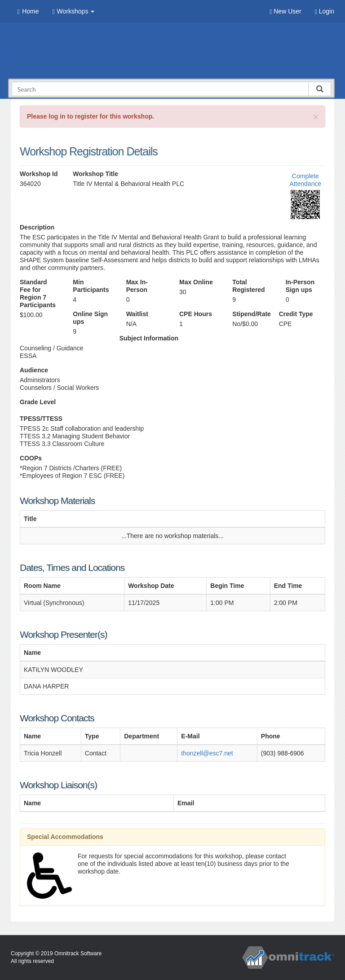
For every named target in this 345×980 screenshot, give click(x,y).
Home (28, 11)
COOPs (31, 458)
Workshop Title (95, 174)
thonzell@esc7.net (207, 753)
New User (285, 11)
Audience (34, 370)
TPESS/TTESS (41, 419)
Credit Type (296, 314)
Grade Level (38, 402)
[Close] (316, 117)
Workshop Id (39, 174)
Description (37, 227)
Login (325, 11)
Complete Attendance (305, 180)
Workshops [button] (73, 11)
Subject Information (149, 338)
